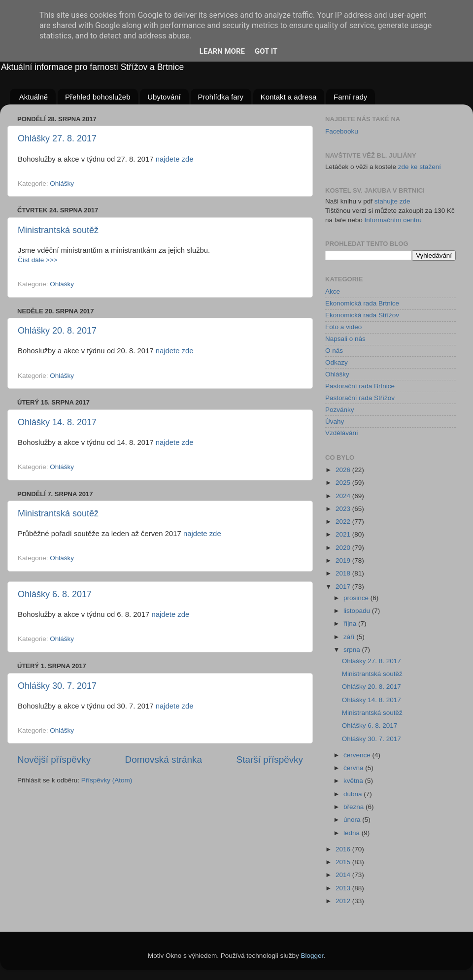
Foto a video (343, 327)
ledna (353, 833)
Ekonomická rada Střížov (362, 315)
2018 (344, 573)
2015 (344, 862)
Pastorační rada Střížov (360, 398)
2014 (344, 875)
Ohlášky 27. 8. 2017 (57, 138)
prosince (357, 598)
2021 (344, 534)
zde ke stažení (420, 167)
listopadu (358, 611)
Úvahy (335, 422)
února (353, 820)
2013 (344, 888)
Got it (266, 51)
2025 (344, 483)
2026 (344, 470)
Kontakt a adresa (288, 97)
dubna (354, 794)
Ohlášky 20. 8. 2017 (57, 331)
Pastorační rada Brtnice (360, 386)
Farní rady (350, 97)
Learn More (222, 51)
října (351, 624)
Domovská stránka (164, 760)
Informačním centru (393, 220)
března (355, 807)
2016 (344, 849)
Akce (333, 291)
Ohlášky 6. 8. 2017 (55, 594)
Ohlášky (62, 184)
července (358, 755)
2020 (344, 548)
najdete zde (175, 159)
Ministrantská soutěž (58, 230)
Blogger (312, 956)
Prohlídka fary (221, 97)
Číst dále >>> (38, 260)
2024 (344, 496)
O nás (334, 351)
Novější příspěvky (54, 760)
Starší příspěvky (270, 760)
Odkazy (337, 362)
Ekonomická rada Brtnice (362, 303)
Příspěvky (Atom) (107, 780)
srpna (353, 650)
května (354, 781)
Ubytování (164, 97)
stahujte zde (392, 201)
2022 (344, 522)
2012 (344, 901)
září (350, 637)
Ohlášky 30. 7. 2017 (57, 686)
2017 (344, 587)
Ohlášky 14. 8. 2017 (57, 422)
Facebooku (342, 131)
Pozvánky (340, 410)
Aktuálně (34, 97)
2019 (344, 560)
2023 (344, 509)
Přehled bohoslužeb (98, 97)
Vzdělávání (342, 433)
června (354, 768)
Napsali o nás (345, 339)
